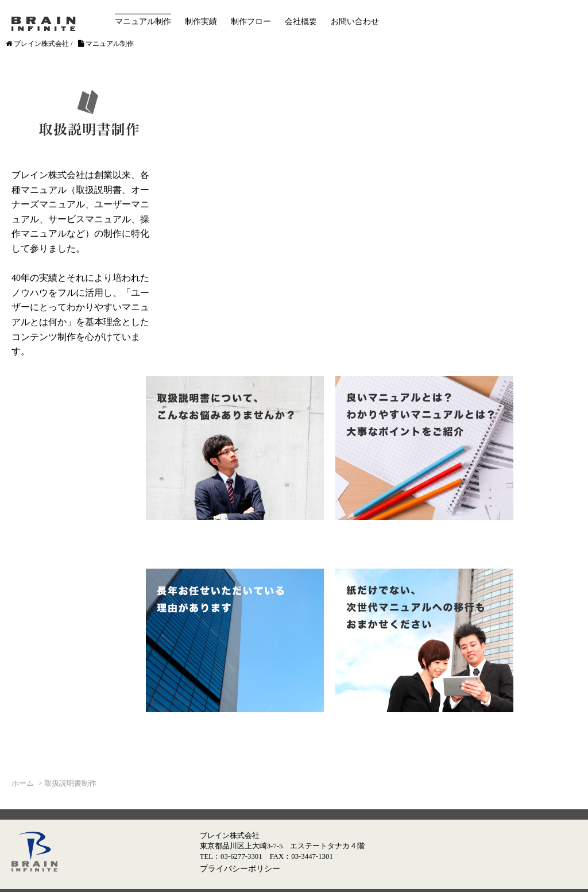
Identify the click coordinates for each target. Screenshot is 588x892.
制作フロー (251, 22)
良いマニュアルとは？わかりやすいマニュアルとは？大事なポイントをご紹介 (424, 448)
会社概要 (301, 22)
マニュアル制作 (143, 22)
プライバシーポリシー (240, 868)
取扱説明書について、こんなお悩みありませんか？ (235, 448)
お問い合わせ (355, 22)
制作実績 (201, 22)
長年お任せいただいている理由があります (235, 640)
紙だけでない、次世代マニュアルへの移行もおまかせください (424, 640)
